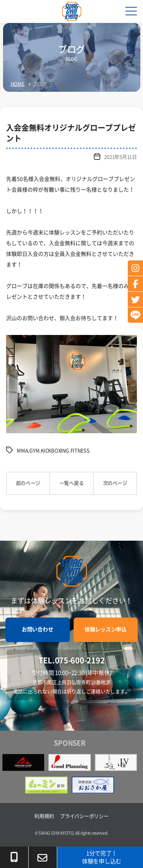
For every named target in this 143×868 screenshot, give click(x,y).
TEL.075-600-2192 (72, 660)
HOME (18, 84)
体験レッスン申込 (106, 629)
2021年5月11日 (121, 157)
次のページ (115, 483)
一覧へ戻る (72, 483)
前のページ (28, 483)
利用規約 (44, 816)
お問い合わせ (37, 629)
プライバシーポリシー (84, 816)
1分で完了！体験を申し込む (102, 857)
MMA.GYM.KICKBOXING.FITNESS (53, 451)
